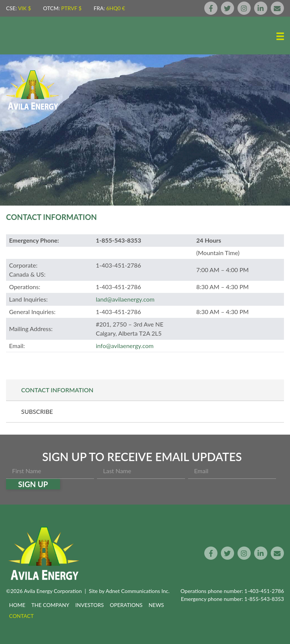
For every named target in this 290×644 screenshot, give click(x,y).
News (156, 605)
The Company (50, 605)
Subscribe (37, 411)
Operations (126, 605)
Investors (90, 605)
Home (17, 605)
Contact (21, 616)
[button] (280, 36)
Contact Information (57, 390)
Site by (129, 591)
